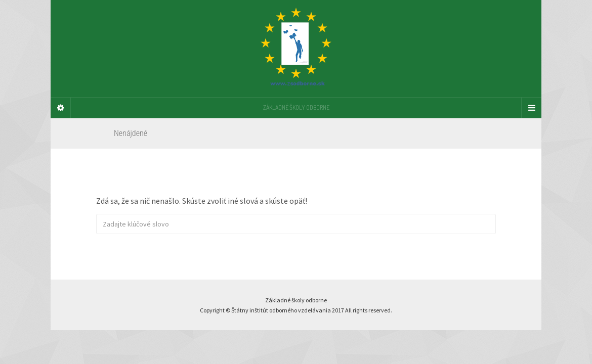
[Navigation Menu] (531, 108)
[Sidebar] (61, 108)
